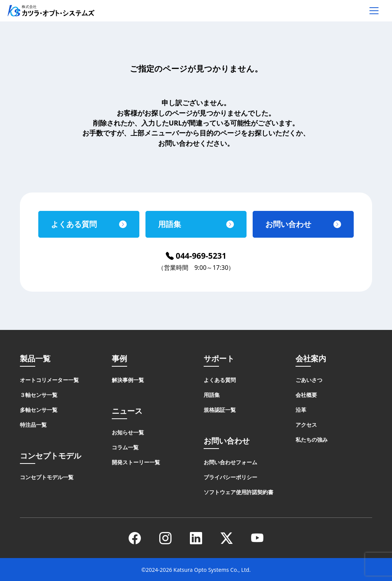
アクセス (306, 425)
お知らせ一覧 (128, 432)
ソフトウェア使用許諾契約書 (238, 492)
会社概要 (306, 395)
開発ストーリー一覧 (136, 462)
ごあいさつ (309, 380)
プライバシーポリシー (230, 477)
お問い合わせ (288, 224)
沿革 (301, 410)
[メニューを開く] (374, 11)
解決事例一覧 (128, 380)
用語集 (170, 224)
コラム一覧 (125, 447)
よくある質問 (74, 224)
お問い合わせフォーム (230, 462)
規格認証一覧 (220, 410)
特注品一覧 (33, 425)
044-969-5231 (196, 256)
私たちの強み (312, 440)
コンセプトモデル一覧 (47, 477)
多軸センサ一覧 (39, 410)
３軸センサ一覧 (39, 395)
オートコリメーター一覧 (49, 380)
